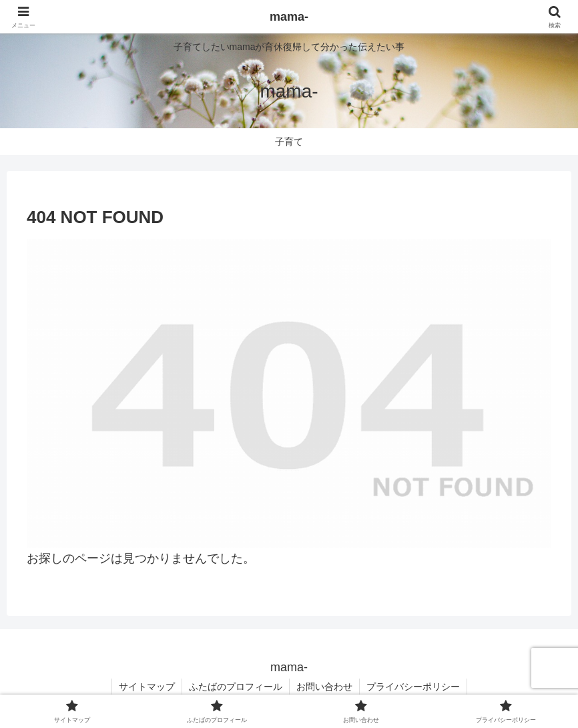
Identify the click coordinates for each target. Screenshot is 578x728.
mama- (289, 17)
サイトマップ (147, 687)
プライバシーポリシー (413, 687)
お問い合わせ (324, 687)
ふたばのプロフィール (236, 687)
